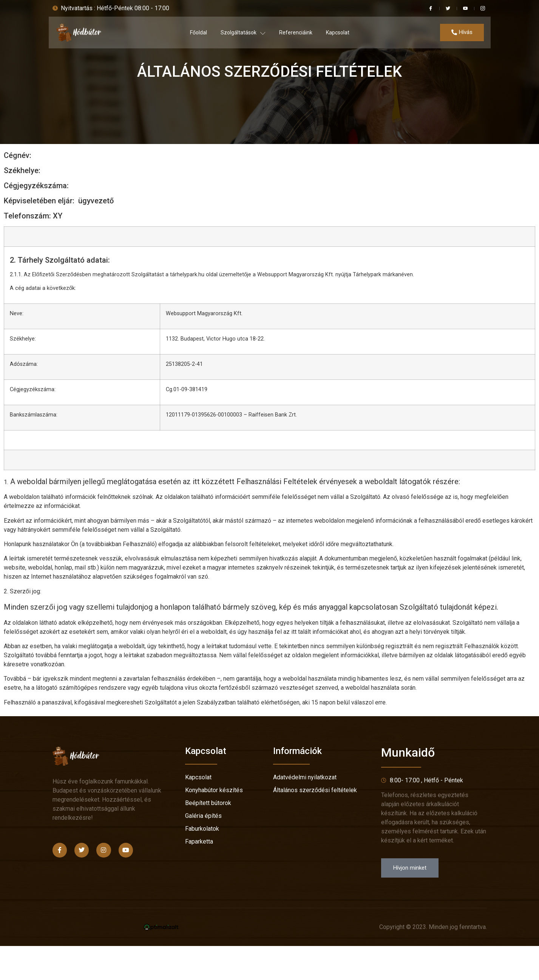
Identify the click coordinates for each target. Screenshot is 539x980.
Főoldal (198, 33)
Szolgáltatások (243, 33)
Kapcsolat (338, 33)
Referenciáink (296, 33)
